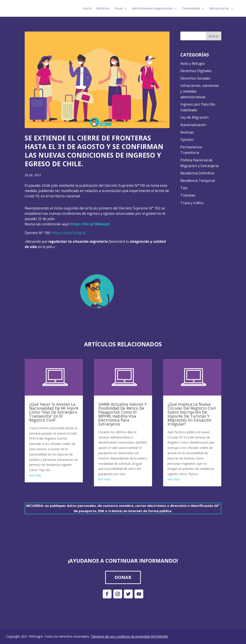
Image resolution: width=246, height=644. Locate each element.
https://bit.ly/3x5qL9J (69, 233)
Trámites (188, 195)
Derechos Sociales (195, 78)
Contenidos (191, 8)
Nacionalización (193, 125)
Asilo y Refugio (193, 63)
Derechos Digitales (196, 71)
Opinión (187, 140)
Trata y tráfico (192, 203)
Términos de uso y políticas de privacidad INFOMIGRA (129, 636)
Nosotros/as (219, 8)
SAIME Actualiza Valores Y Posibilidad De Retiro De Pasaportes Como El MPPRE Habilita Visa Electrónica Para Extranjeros (122, 414)
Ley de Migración (194, 117)
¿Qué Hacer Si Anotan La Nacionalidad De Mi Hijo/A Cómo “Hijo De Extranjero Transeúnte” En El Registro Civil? (54, 412)
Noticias (103, 8)
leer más (35, 475)
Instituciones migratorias (152, 8)
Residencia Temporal (198, 181)
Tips (184, 188)
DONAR (123, 577)
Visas (119, 8)
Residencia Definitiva (197, 173)
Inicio (87, 8)
